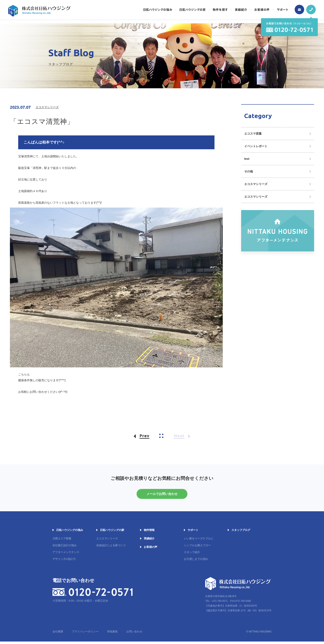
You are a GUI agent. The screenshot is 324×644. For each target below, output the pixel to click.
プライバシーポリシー (85, 634)
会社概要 (58, 634)
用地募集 (112, 634)
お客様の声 (151, 549)
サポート (193, 532)
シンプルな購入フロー (197, 548)
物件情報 (149, 532)
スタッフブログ (241, 532)
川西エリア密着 (62, 541)
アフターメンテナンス (66, 555)
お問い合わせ (134, 634)
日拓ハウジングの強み (70, 532)
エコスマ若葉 (253, 134)
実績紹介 (149, 541)
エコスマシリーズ (256, 184)
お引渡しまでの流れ (196, 561)
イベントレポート (256, 146)
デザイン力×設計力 (64, 561)
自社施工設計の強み (65, 548)
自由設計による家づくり (111, 548)
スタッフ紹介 (192, 555)
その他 (249, 171)
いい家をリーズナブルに (199, 541)
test (247, 159)
